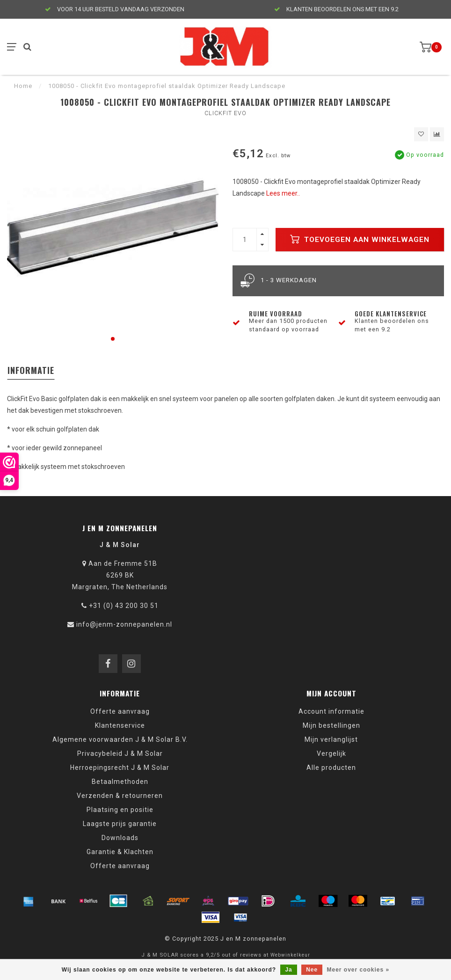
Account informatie (331, 711)
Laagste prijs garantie (120, 824)
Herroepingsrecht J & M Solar (120, 768)
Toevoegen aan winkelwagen (360, 239)
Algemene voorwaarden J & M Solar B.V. (120, 739)
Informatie (31, 370)
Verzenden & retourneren (120, 796)
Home (23, 86)
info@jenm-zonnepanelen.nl (124, 624)
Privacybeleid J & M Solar (120, 753)
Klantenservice (120, 725)
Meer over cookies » (358, 970)
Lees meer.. (283, 193)
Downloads (120, 838)
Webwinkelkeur (290, 955)
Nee (312, 970)
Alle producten (331, 768)
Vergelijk (331, 753)
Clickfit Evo (225, 113)
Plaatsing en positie (120, 810)
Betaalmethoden (120, 782)
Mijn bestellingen (331, 725)
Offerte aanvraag (120, 711)
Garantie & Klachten (120, 852)
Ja (288, 970)
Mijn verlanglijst (331, 739)
